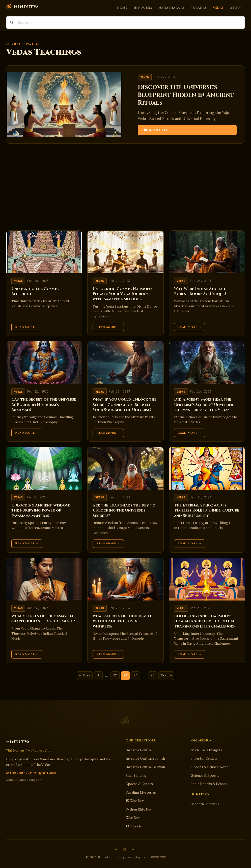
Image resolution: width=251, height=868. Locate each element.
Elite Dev (133, 818)
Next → (166, 675)
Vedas (218, 7)
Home (122, 7)
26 (152, 675)
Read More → (27, 327)
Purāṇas (199, 7)
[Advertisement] (125, 187)
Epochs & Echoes (139, 784)
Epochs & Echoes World (210, 767)
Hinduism (143, 7)
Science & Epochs (205, 776)
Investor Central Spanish (145, 758)
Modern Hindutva (205, 804)
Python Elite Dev (139, 809)
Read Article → (158, 130)
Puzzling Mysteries (141, 792)
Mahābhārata (171, 7)
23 (125, 675)
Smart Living (136, 776)
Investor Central (139, 750)
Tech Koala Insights (207, 750)
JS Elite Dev (135, 801)
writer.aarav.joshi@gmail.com (31, 773)
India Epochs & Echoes (209, 784)
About (236, 7)
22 (115, 675)
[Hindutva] (22, 7)
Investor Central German (145, 767)
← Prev (85, 675)
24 (135, 675)
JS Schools (134, 826)
